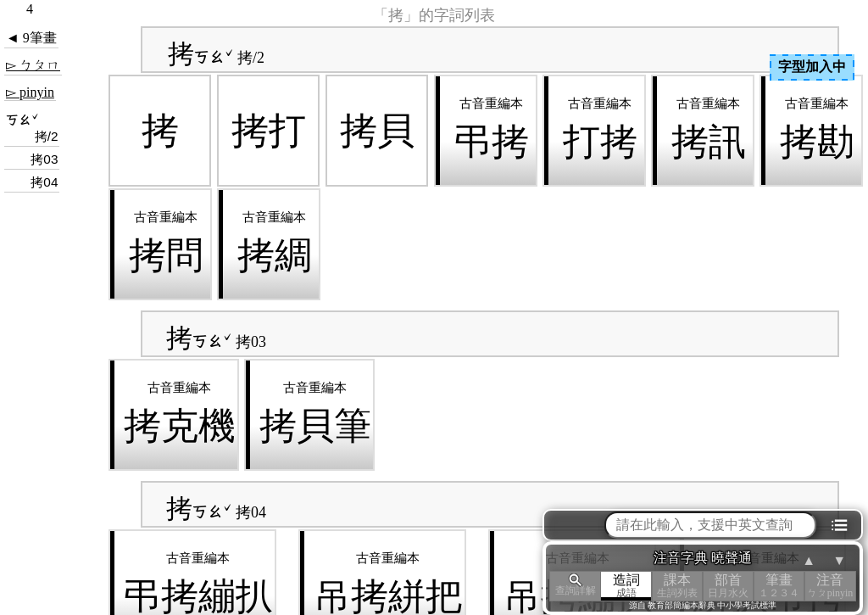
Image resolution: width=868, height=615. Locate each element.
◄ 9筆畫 (31, 38)
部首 (728, 586)
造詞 (626, 586)
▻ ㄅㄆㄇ (33, 65)
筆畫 (779, 586)
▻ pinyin (30, 92)
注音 (830, 586)
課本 (677, 586)
